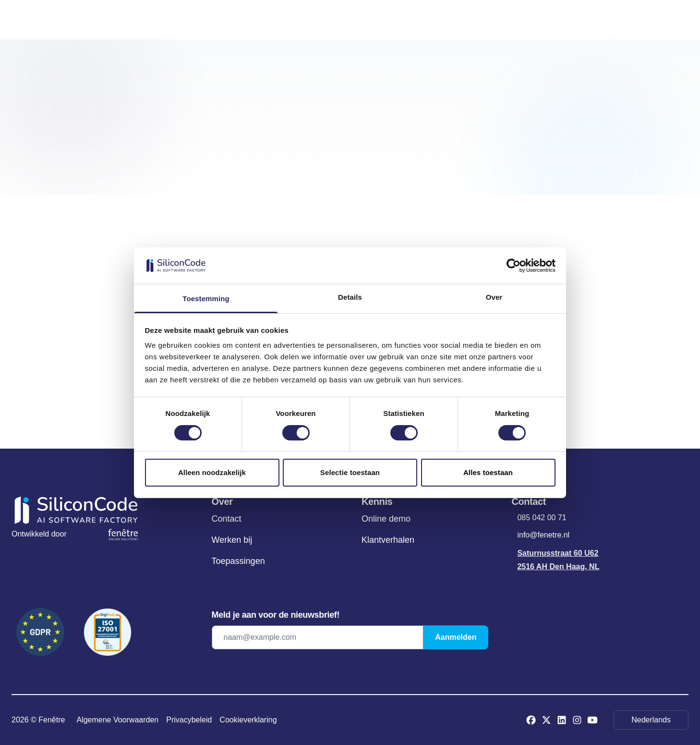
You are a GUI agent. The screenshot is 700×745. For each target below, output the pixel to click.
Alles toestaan (488, 472)
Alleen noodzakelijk (212, 472)
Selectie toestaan (350, 472)
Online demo (386, 519)
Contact (227, 519)
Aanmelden (456, 637)
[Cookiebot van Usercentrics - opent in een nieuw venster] (513, 266)
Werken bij (232, 540)
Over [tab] (494, 297)
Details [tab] (350, 297)
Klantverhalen (388, 540)
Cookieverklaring (248, 720)
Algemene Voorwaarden (117, 720)
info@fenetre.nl (543, 535)
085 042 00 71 (542, 518)
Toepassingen (238, 561)
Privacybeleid (189, 720)
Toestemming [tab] (206, 299)
